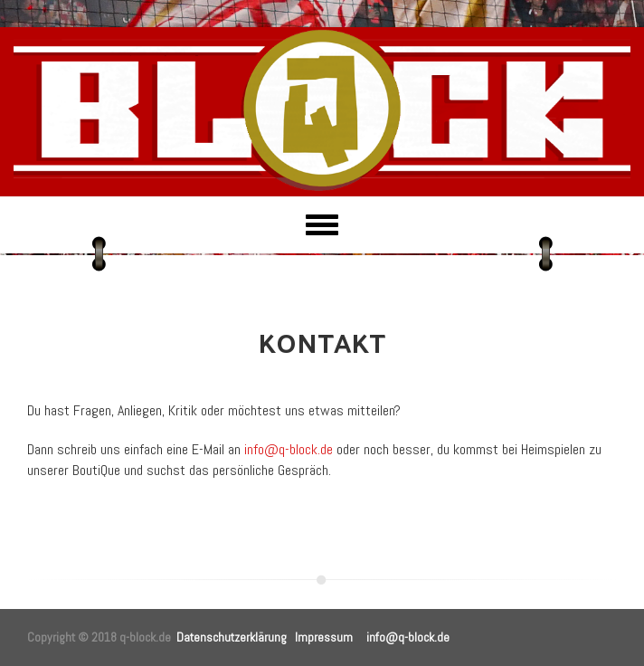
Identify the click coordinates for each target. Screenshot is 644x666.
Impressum (324, 637)
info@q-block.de (289, 449)
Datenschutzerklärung (232, 637)
